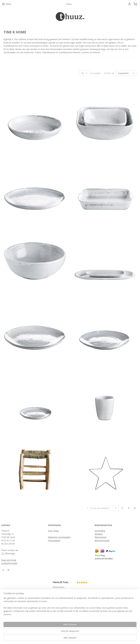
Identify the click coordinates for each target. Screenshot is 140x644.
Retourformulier (102, 540)
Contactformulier (9, 563)
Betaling (99, 534)
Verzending (100, 531)
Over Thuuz (53, 531)
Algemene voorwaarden (59, 537)
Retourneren (101, 537)
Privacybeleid (54, 540)
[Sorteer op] (126, 73)
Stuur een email (9, 560)
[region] (51, 632)
